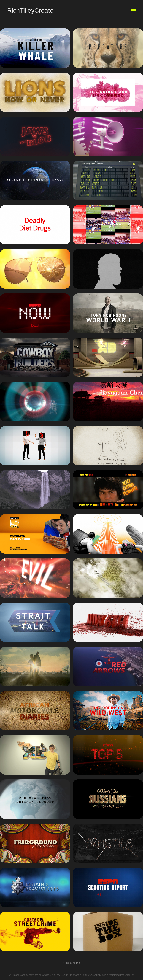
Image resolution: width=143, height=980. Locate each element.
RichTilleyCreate (30, 10)
